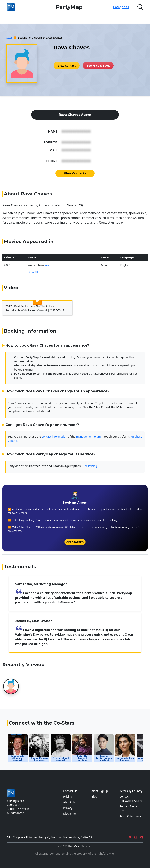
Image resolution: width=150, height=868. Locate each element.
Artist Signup (100, 791)
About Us (69, 802)
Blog (94, 797)
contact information (54, 437)
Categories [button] (121, 7)
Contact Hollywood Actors (131, 799)
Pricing (68, 797)
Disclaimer (70, 814)
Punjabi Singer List (129, 808)
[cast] (47, 265)
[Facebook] (142, 837)
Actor (9, 38)
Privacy (68, 808)
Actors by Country (131, 791)
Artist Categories (130, 816)
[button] (139, 7)
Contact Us (70, 791)
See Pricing (90, 466)
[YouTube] (130, 837)
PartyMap (69, 7)
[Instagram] (136, 837)
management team (88, 437)
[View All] (33, 272)
